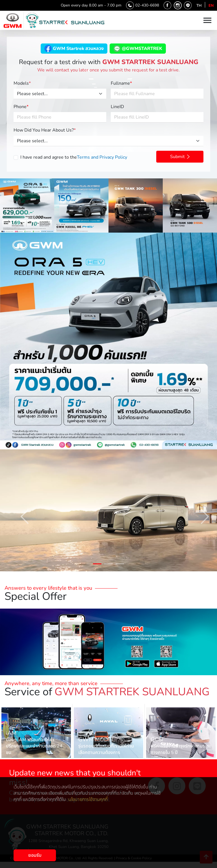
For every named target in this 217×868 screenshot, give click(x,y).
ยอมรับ (35, 855)
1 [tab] (97, 565)
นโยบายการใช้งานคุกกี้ (88, 799)
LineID (117, 107)
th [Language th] (199, 6)
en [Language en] (211, 6)
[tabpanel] (108, 510)
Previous (18, 510)
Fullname (121, 83)
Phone (21, 107)
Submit (180, 157)
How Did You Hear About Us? (45, 130)
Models (22, 83)
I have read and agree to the (74, 157)
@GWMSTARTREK (138, 49)
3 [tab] (120, 565)
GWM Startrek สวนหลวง (74, 49)
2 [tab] (108, 565)
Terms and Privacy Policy (102, 157)
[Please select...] (60, 94)
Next (199, 510)
